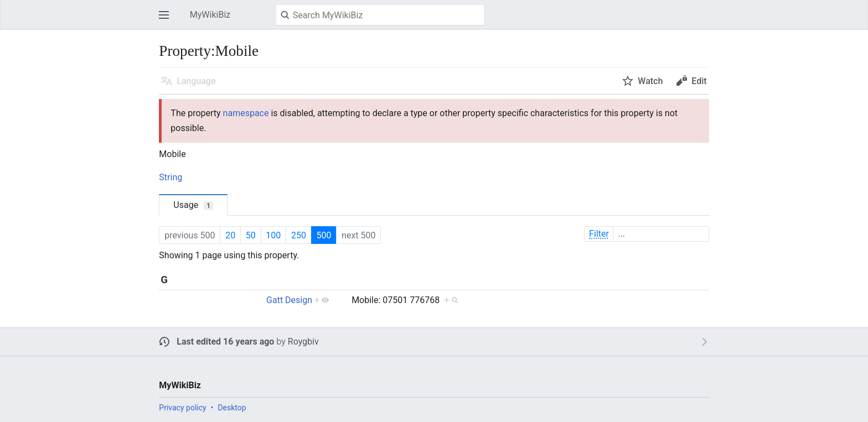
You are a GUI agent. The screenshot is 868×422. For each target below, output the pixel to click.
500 (324, 235)
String (170, 177)
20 (230, 235)
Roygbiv (303, 342)
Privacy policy (182, 408)
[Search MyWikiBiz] (380, 15)
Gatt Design (289, 300)
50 (251, 235)
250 (299, 235)
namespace (246, 113)
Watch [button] (650, 81)
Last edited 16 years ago (225, 342)
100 (273, 235)
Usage (193, 205)
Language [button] (196, 81)
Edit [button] (699, 81)
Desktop (232, 408)
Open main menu (167, 20)
